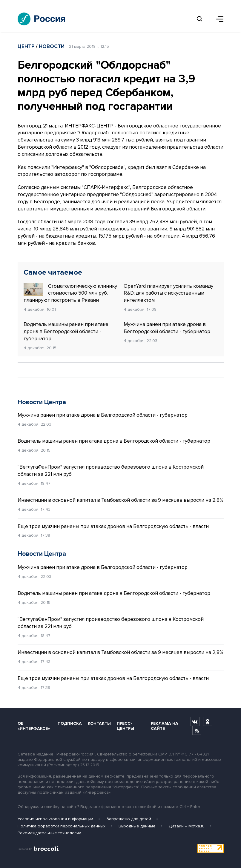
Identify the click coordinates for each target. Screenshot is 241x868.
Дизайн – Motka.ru (187, 826)
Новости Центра (42, 402)
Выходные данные (137, 826)
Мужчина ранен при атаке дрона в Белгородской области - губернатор (167, 328)
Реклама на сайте (165, 726)
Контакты (99, 723)
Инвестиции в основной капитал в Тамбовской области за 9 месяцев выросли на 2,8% (120, 500)
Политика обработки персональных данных (62, 826)
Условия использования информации (55, 819)
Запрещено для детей (129, 819)
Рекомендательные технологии (49, 833)
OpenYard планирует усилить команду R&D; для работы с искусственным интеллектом (168, 293)
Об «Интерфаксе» (34, 726)
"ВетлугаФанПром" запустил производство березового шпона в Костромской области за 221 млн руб (111, 471)
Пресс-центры (125, 726)
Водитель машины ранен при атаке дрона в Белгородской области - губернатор (66, 331)
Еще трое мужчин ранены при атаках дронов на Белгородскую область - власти (113, 526)
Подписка (70, 723)
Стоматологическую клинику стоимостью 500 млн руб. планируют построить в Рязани (70, 293)
